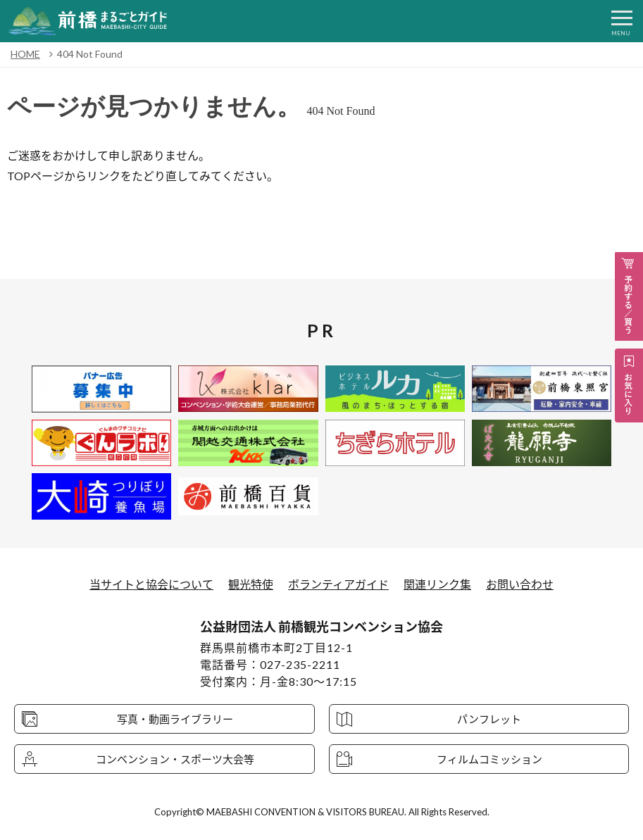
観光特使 (251, 584)
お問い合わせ (520, 584)
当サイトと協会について (151, 584)
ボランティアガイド (338, 584)
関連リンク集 (437, 584)
